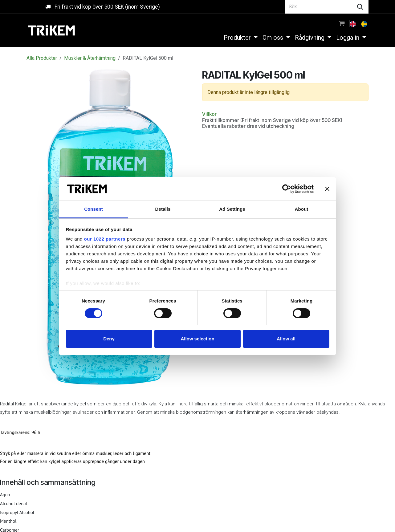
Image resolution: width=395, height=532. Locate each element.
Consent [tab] (94, 209)
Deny (109, 339)
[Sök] (360, 7)
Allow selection (197, 339)
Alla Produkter (42, 58)
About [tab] (302, 209)
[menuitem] (353, 23)
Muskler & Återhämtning (90, 58)
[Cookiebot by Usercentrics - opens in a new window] (287, 189)
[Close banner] (327, 189)
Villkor (209, 114)
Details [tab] (163, 209)
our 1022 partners (105, 239)
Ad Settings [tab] (232, 209)
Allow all (286, 339)
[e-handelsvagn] (342, 23)
